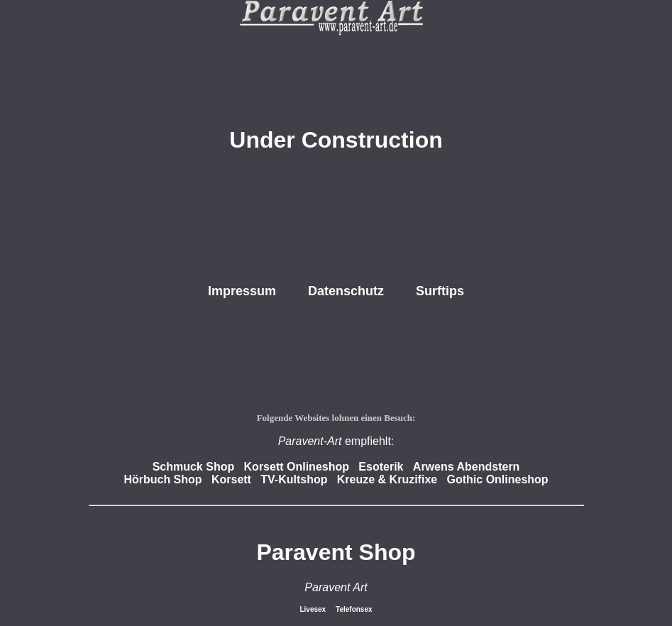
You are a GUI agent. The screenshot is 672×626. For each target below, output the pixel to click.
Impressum (242, 291)
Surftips (440, 291)
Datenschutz (346, 291)
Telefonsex (354, 609)
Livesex (313, 609)
